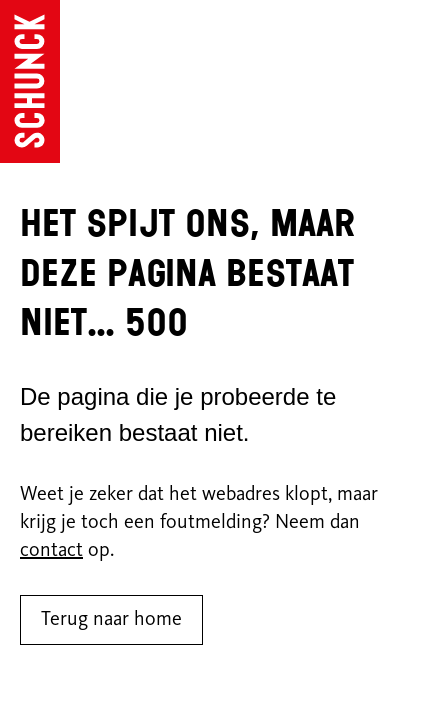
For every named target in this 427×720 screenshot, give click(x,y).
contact (51, 551)
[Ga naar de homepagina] (30, 81)
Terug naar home (111, 620)
